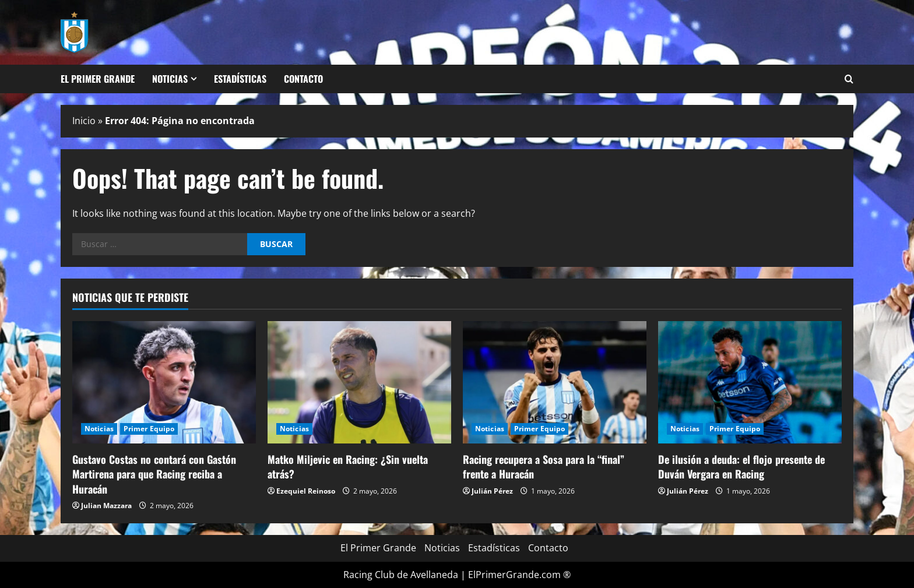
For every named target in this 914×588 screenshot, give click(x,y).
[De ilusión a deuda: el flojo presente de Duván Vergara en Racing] (750, 382)
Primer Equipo (149, 429)
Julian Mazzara (106, 506)
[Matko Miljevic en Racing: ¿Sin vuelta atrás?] (359, 382)
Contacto (303, 79)
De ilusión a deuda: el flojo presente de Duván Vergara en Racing (741, 466)
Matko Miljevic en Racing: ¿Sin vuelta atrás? (348, 466)
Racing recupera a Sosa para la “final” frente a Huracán (544, 466)
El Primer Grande (98, 79)
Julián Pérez (492, 491)
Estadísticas (240, 79)
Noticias (170, 79)
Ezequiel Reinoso (306, 491)
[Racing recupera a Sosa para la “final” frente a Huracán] (555, 382)
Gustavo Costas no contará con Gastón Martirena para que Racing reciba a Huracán (154, 474)
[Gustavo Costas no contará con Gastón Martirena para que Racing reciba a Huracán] (164, 382)
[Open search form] (849, 79)
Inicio (84, 121)
